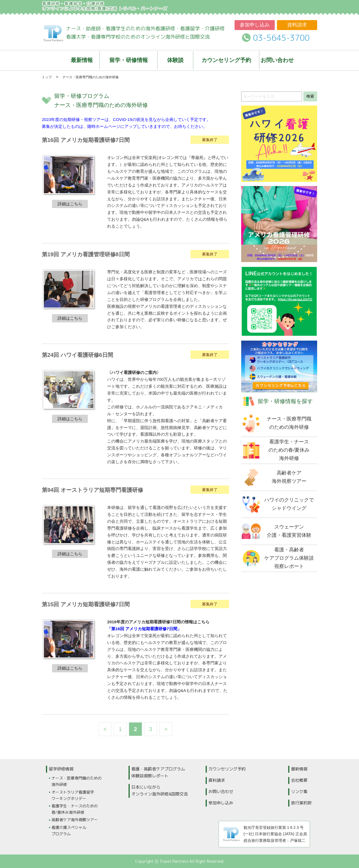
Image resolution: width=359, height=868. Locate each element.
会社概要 (299, 780)
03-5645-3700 (281, 38)
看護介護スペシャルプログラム (69, 831)
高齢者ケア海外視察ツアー (75, 820)
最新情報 (299, 769)
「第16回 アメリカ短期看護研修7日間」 (144, 629)
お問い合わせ (221, 792)
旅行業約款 (301, 803)
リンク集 (299, 792)
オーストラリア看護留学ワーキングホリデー (73, 795)
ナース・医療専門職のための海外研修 (77, 781)
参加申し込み (255, 25)
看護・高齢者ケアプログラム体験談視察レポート (158, 772)
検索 (310, 96)
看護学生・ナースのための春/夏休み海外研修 (75, 809)
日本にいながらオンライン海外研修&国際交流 (160, 791)
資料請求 (297, 25)
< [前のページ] (105, 729)
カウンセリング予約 (227, 769)
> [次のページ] (166, 729)
